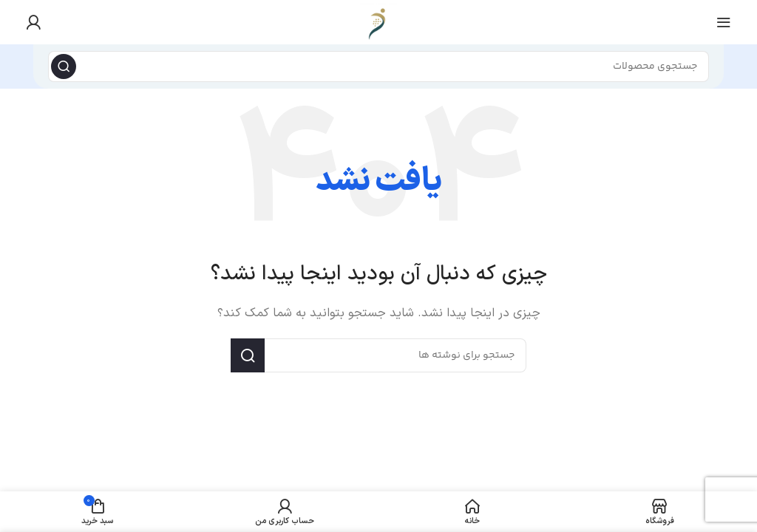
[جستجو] (378, 66)
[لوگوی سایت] (378, 22)
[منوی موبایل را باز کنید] (724, 22)
